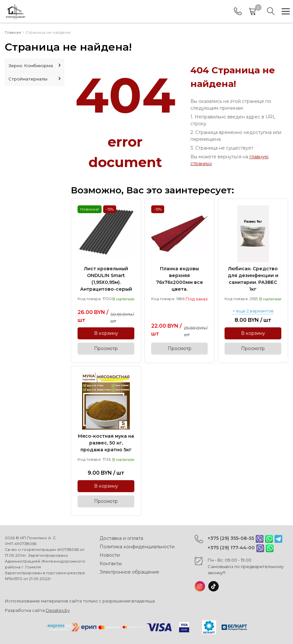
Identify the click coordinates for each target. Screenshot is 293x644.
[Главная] (15, 11)
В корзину (106, 333)
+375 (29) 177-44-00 (231, 548)
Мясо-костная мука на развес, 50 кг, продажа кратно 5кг (106, 443)
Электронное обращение (129, 572)
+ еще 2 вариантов (253, 311)
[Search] (271, 11)
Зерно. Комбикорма (35, 66)
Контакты (111, 564)
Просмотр (106, 348)
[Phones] (238, 11)
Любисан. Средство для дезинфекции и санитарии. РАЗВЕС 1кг (253, 279)
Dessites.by (58, 610)
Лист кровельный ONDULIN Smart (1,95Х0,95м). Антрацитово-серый (106, 279)
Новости (110, 555)
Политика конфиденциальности (137, 547)
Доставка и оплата (121, 538)
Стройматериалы (35, 79)
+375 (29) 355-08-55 (231, 538)
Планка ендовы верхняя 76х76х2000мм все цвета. (180, 279)
